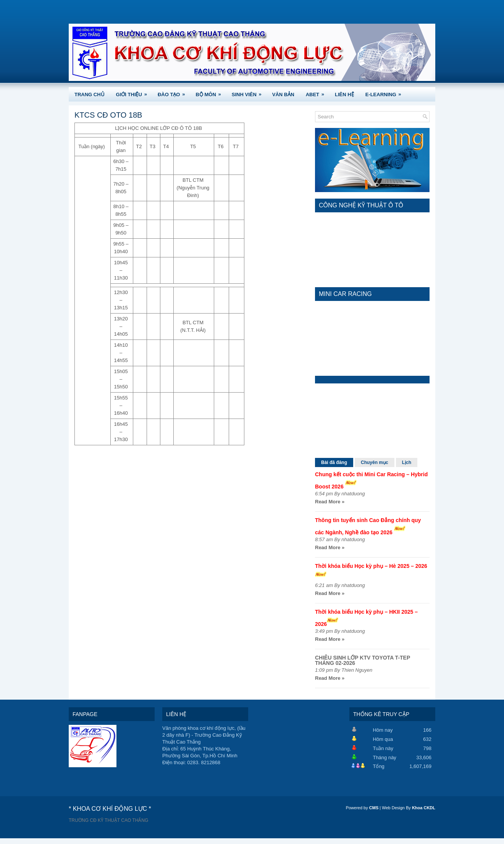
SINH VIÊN (249, 92)
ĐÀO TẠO (174, 92)
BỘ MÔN (211, 92)
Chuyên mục (375, 462)
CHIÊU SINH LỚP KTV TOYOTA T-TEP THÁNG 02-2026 (363, 660)
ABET (317, 92)
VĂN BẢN (283, 95)
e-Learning (386, 92)
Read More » (330, 502)
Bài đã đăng (334, 462)
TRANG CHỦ (90, 95)
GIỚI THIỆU (134, 92)
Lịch (407, 462)
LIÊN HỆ (344, 95)
